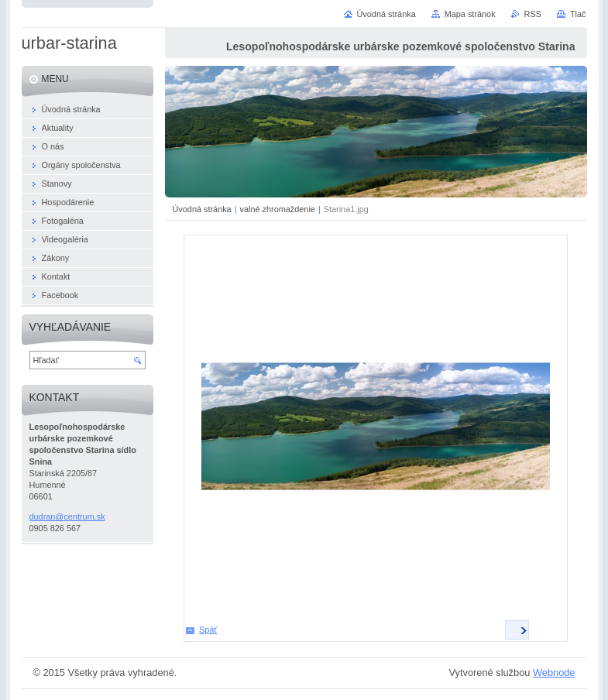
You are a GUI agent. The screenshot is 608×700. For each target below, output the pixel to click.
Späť (208, 630)
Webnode (554, 673)
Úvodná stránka (202, 209)
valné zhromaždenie (278, 209)
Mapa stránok (470, 14)
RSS (533, 14)
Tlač (578, 14)
